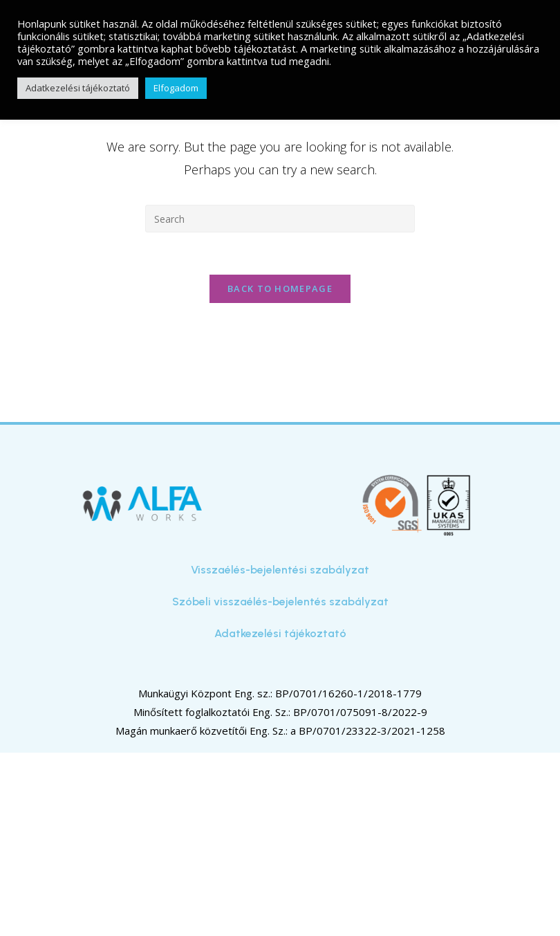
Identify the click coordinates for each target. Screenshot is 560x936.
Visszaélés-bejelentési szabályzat (280, 570)
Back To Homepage (280, 288)
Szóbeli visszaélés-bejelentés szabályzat (280, 602)
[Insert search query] (280, 219)
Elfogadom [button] (176, 88)
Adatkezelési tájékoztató (280, 633)
